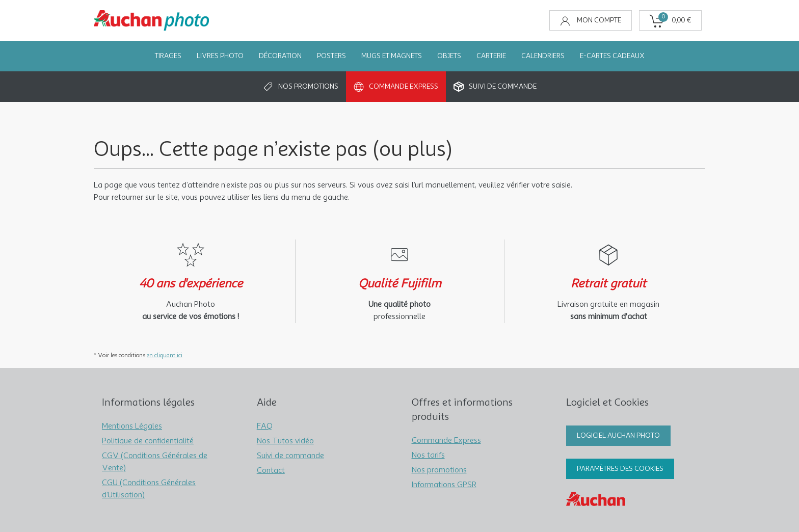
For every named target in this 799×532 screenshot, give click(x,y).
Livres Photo (220, 56)
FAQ (265, 427)
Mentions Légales (132, 427)
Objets (449, 56)
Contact (271, 471)
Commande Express (396, 87)
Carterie (491, 56)
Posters (331, 56)
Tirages (168, 56)
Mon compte (591, 21)
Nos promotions (301, 87)
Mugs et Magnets (392, 56)
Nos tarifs (428, 456)
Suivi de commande (495, 87)
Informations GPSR (444, 485)
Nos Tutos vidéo (285, 441)
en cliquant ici (165, 356)
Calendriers (543, 56)
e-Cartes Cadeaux (612, 56)
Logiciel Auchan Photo (618, 436)
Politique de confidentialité (148, 441)
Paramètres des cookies (620, 469)
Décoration (280, 56)
